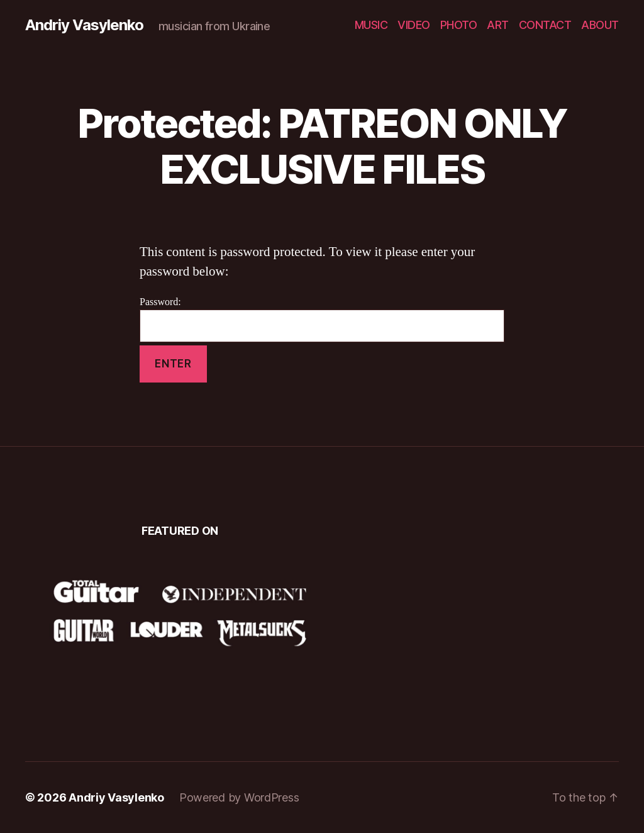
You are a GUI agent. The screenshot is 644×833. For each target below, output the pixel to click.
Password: (322, 319)
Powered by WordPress (239, 797)
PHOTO (459, 25)
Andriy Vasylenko (84, 25)
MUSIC (371, 25)
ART (498, 25)
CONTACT (545, 25)
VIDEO (414, 25)
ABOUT (600, 25)
